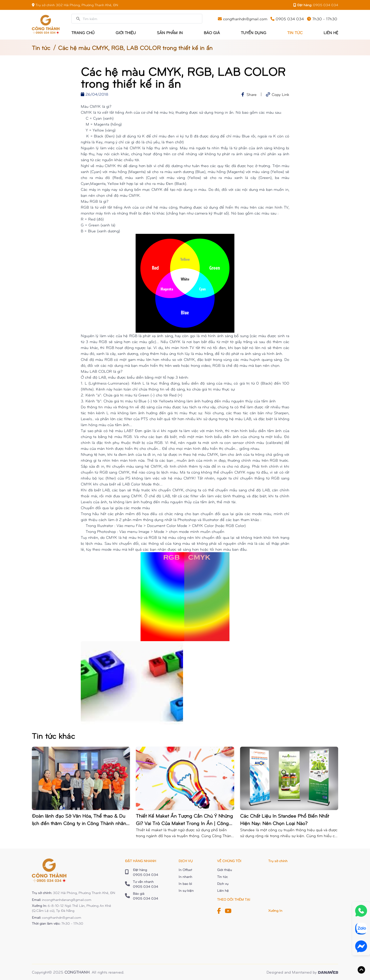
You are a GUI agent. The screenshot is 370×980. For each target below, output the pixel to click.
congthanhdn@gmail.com (62, 917)
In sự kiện (186, 890)
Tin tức (41, 47)
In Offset (185, 870)
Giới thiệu (225, 870)
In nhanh (185, 877)
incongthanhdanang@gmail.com (67, 900)
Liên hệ (223, 890)
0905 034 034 (326, 5)
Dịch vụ (223, 883)
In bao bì (185, 883)
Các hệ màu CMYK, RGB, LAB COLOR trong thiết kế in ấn (135, 47)
